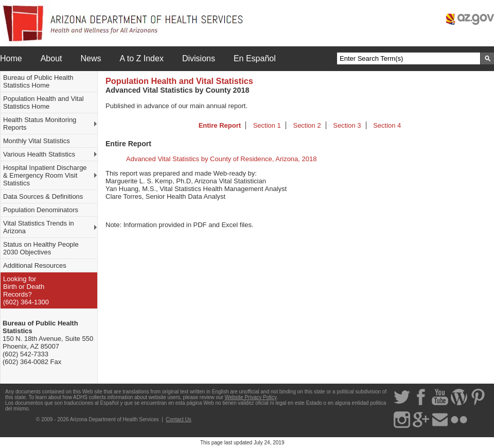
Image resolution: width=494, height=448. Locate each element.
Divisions (199, 58)
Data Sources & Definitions (43, 196)
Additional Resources (35, 265)
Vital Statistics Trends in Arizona (39, 227)
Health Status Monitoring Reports (40, 124)
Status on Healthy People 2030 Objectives (41, 248)
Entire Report (220, 125)
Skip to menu (0, 0)
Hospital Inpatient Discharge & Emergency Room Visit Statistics (45, 175)
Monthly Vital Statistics (37, 141)
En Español (255, 58)
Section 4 (387, 125)
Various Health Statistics (39, 154)
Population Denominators (41, 210)
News (91, 58)
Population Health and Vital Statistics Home (43, 102)
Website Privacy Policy (251, 397)
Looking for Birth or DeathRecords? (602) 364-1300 (26, 290)
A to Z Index (142, 58)
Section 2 (307, 125)
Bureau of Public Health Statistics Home (38, 81)
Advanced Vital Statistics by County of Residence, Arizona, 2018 (221, 159)
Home (11, 58)
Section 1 (267, 125)
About (51, 58)
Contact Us (178, 419)
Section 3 (347, 125)
